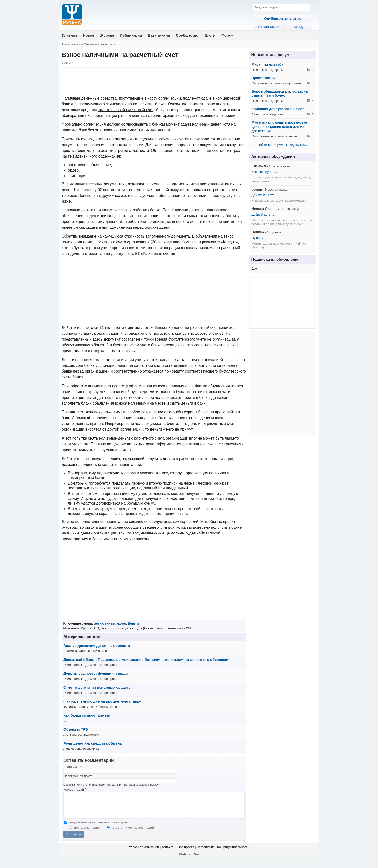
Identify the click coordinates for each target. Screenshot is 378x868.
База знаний (159, 35)
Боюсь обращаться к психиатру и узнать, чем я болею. (280, 93)
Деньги (133, 623)
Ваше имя (72, 767)
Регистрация (266, 27)
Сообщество (187, 35)
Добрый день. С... (264, 215)
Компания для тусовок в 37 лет (277, 109)
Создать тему (297, 145)
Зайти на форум (271, 145)
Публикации (131, 35)
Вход (300, 27)
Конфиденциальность (233, 852)
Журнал (107, 35)
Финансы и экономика (100, 44)
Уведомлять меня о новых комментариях (99, 827)
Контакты (168, 852)
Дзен (255, 269)
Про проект (186, 852)
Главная (70, 35)
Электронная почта (79, 776)
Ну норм (257, 238)
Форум (227, 35)
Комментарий (75, 790)
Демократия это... (264, 195)
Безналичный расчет (110, 623)
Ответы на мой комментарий (133, 833)
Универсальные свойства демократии (279, 201)
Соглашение (206, 852)
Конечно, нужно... (264, 172)
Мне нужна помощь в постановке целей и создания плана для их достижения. (279, 127)
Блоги (210, 35)
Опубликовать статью (283, 19)
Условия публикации (144, 852)
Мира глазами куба (267, 64)
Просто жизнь (263, 78)
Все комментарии (87, 833)
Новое (89, 35)
